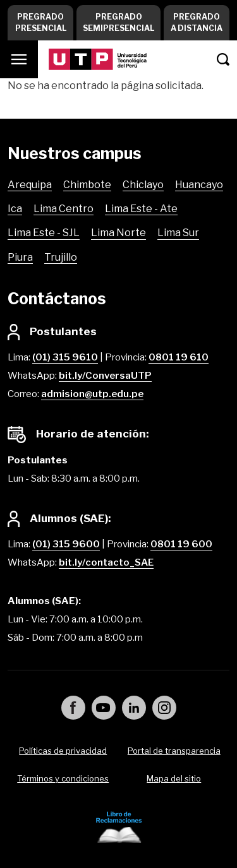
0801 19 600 (181, 544)
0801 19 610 (179, 357)
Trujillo (61, 257)
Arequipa (30, 185)
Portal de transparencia (174, 751)
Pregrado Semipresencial (118, 22)
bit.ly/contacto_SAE (106, 562)
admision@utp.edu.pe (92, 394)
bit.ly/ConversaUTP (105, 376)
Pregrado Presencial (41, 22)
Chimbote (87, 185)
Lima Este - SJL (44, 233)
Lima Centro (64, 209)
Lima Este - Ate (141, 209)
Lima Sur (178, 233)
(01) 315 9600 (66, 544)
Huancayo (199, 185)
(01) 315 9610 (65, 357)
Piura (20, 257)
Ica (15, 209)
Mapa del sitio (174, 778)
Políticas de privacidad (63, 751)
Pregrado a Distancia (197, 22)
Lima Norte (118, 233)
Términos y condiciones (63, 778)
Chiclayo (143, 185)
